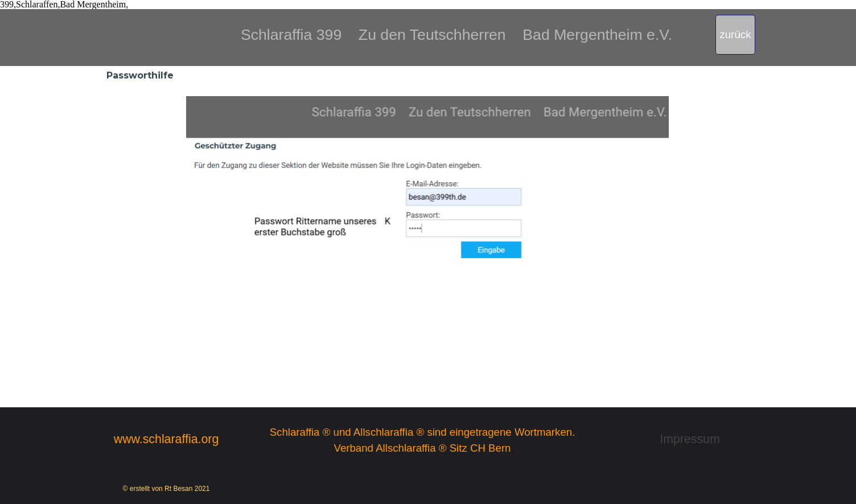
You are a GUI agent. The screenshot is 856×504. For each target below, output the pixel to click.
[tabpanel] (456, 26)
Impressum (690, 439)
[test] (735, 35)
